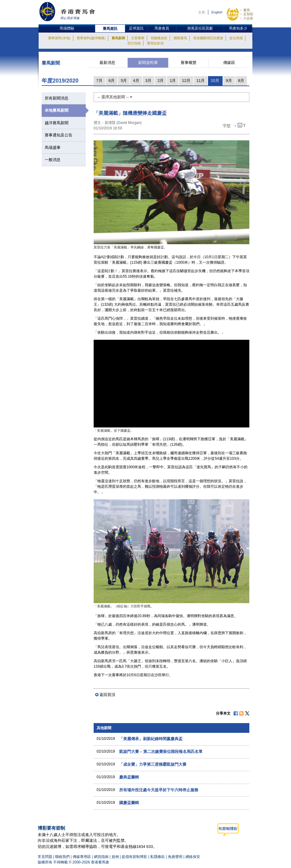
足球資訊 (136, 28)
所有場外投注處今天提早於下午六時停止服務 (159, 790)
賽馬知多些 (155, 43)
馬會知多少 (238, 28)
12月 (186, 81)
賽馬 (247, 10)
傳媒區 (229, 63)
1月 (173, 81)
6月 (112, 81)
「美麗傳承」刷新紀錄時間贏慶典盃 (151, 739)
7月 (99, 81)
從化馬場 (236, 38)
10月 (215, 81)
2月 (161, 81)
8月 (241, 81)
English (217, 12)
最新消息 (107, 63)
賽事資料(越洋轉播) (91, 38)
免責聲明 (175, 857)
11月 (201, 81)
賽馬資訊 (110, 29)
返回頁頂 (107, 695)
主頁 (202, 12)
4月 (136, 81)
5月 (124, 81)
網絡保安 (193, 857)
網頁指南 (101, 857)
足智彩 (248, 14)
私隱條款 (158, 857)
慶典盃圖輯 (129, 777)
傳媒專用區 (82, 857)
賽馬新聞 (118, 38)
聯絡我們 (62, 857)
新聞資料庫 (148, 63)
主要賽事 (138, 38)
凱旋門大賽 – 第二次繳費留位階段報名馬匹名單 (161, 752)
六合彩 (248, 18)
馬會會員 (162, 28)
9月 (229, 81)
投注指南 (134, 43)
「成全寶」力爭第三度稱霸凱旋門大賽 (153, 764)
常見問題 (45, 857)
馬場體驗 (67, 28)
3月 (148, 81)
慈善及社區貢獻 (200, 28)
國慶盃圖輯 (129, 803)
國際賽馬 (180, 38)
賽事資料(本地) (59, 38)
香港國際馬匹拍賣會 (208, 38)
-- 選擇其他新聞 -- (115, 97)
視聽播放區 (159, 38)
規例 (116, 857)
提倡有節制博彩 (134, 857)
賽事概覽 (189, 63)
